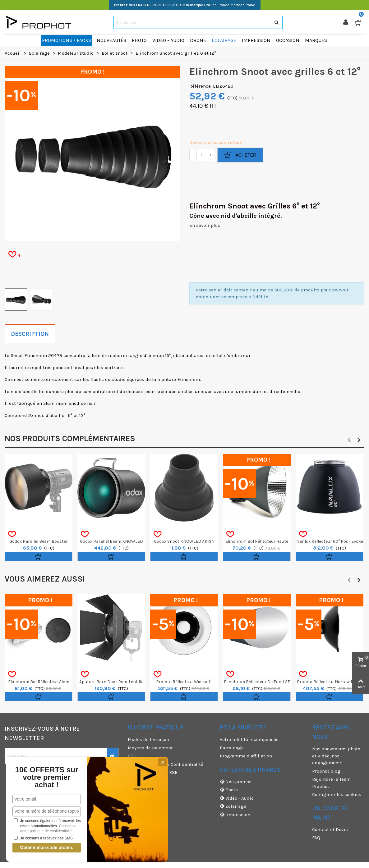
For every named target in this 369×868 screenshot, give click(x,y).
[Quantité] (202, 155)
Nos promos (236, 782)
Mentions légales (147, 781)
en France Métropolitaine (185, 5)
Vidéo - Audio (237, 798)
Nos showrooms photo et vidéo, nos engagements (336, 756)
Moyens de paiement (150, 748)
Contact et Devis (330, 829)
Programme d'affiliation (246, 756)
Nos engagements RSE (153, 772)
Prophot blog (326, 771)
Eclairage (233, 806)
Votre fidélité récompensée (249, 739)
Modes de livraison (148, 739)
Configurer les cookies (337, 794)
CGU (132, 756)
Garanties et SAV (146, 789)
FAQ (316, 838)
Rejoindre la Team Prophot (331, 783)
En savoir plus (205, 225)
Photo (229, 790)
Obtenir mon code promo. (46, 847)
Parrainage (232, 748)
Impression (235, 815)
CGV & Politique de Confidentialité (166, 764)
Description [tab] (30, 334)
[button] (349, 440)
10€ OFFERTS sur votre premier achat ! (47, 777)
